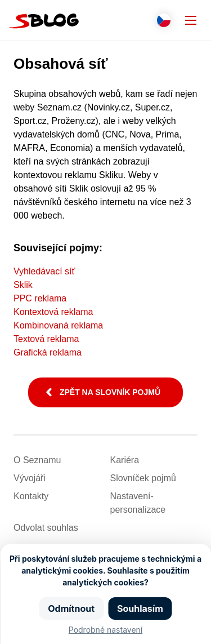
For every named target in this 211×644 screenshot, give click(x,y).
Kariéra (125, 460)
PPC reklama (40, 298)
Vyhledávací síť (44, 271)
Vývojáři (30, 478)
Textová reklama (46, 339)
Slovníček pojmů (143, 478)
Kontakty (31, 496)
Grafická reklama (48, 352)
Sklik (23, 285)
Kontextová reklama (53, 312)
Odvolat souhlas (46, 528)
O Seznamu (37, 460)
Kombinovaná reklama (58, 325)
